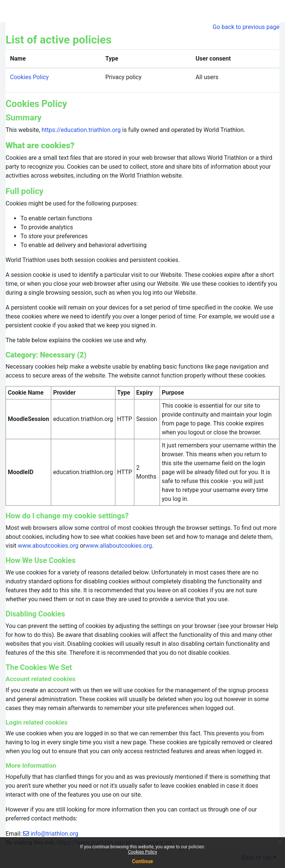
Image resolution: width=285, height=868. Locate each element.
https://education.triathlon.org (81, 130)
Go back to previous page (246, 27)
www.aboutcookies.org (48, 546)
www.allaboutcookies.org (119, 546)
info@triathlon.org (54, 834)
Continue (143, 861)
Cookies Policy (142, 852)
